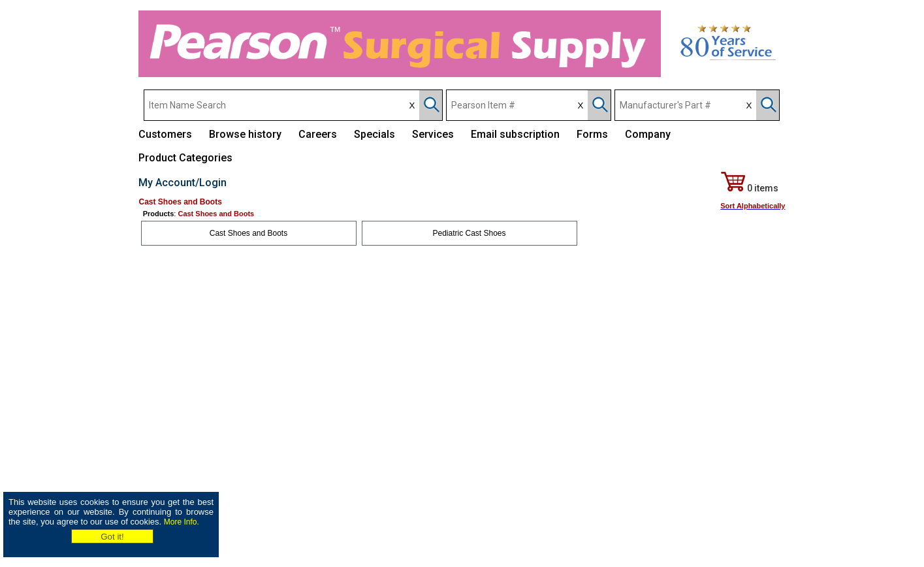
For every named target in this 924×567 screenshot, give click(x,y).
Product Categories (185, 158)
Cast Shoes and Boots (248, 233)
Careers (318, 134)
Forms (592, 134)
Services (433, 134)
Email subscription (515, 134)
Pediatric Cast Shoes (469, 233)
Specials (374, 134)
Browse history (245, 134)
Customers (165, 134)
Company (648, 134)
